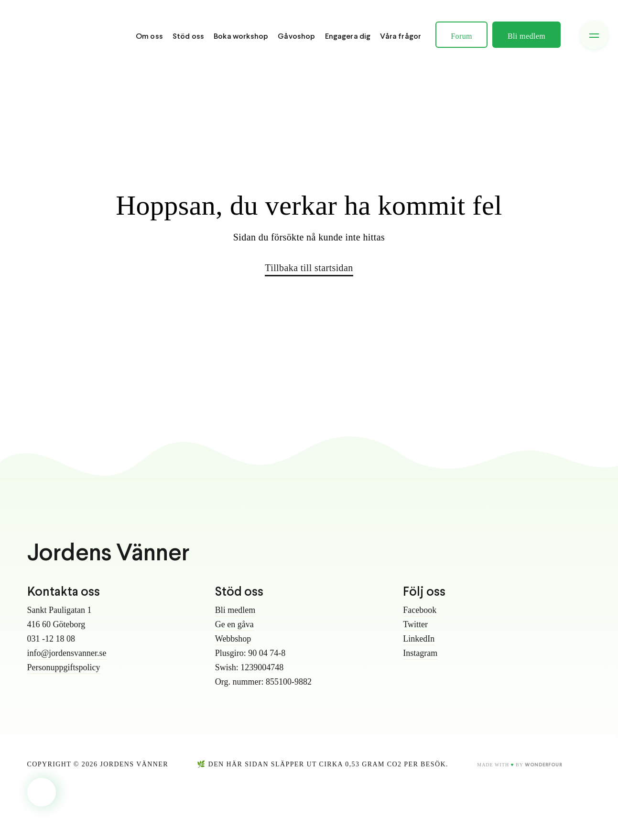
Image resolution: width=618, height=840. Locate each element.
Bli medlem (526, 36)
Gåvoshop (296, 37)
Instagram (420, 653)
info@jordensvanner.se (67, 653)
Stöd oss (188, 37)
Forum (461, 36)
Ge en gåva (234, 624)
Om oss (149, 37)
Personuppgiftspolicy (64, 667)
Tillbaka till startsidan (309, 268)
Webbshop (233, 639)
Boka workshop (241, 37)
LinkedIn (419, 639)
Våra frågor (401, 37)
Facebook (420, 610)
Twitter (415, 624)
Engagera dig (348, 37)
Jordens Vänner (108, 554)
